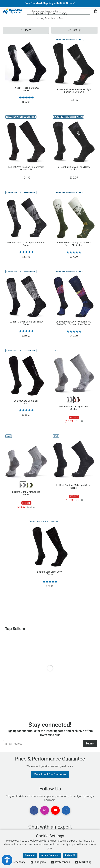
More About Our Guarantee (50, 774)
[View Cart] (96, 11)
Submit (90, 744)
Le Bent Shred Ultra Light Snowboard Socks (26, 244)
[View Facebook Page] (34, 810)
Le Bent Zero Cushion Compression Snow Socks (26, 168)
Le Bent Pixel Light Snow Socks (26, 89)
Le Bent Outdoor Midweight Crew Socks (73, 486)
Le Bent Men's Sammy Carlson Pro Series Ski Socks (73, 244)
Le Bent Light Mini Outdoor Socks (26, 493)
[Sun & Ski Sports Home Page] (12, 11)
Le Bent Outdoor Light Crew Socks (73, 408)
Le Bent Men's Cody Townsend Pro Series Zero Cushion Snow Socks (73, 323)
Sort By (74, 30)
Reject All (70, 855)
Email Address (3, 740)
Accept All (30, 855)
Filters (26, 30)
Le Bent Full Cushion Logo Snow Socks (73, 168)
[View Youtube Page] (55, 810)
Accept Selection (50, 855)
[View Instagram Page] (45, 810)
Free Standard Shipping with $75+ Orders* (50, 3)
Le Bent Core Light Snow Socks (50, 573)
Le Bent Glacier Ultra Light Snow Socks (26, 323)
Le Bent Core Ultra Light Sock (26, 402)
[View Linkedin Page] (66, 810)
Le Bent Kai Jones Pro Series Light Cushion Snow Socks (73, 91)
